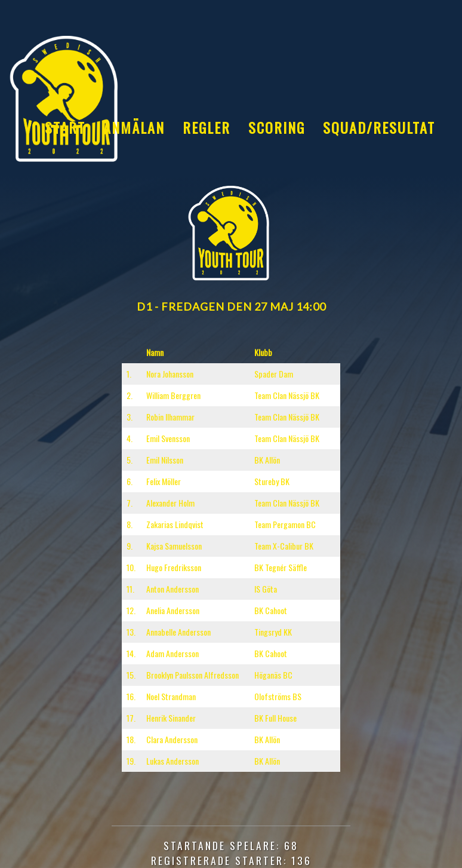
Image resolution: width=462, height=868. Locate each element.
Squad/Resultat (379, 127)
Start (65, 127)
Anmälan (134, 127)
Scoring (277, 127)
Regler (207, 127)
